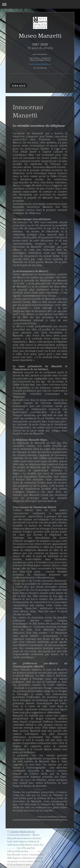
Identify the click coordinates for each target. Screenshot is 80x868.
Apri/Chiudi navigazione (40, 4)
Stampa (13, 832)
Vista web (68, 832)
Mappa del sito (27, 832)
